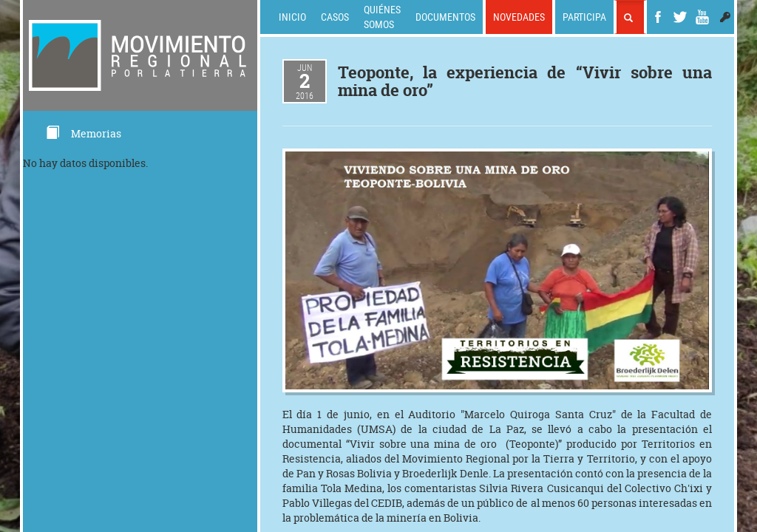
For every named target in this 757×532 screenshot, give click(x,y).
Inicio (292, 17)
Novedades (519, 17)
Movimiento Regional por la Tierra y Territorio (519, 458)
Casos (335, 17)
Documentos (445, 17)
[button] (725, 17)
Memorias (83, 133)
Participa (584, 17)
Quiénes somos (382, 17)
